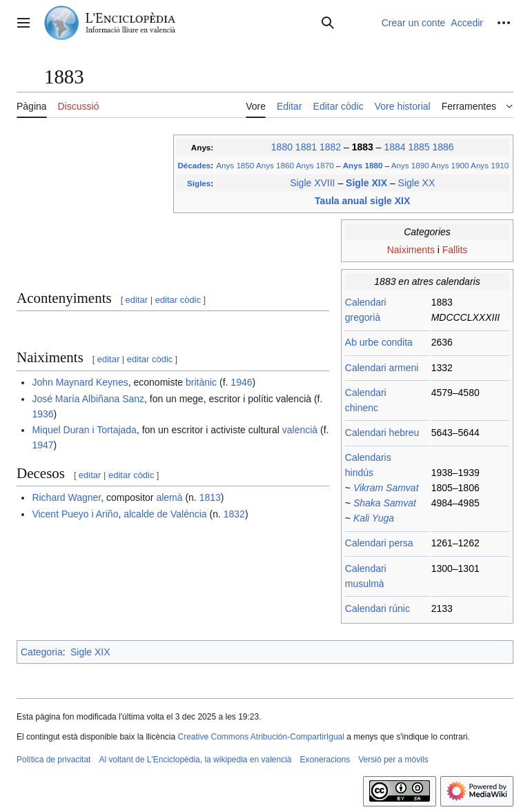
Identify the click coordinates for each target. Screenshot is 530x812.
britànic (201, 382)
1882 (330, 147)
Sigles (199, 183)
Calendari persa (379, 543)
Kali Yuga (374, 518)
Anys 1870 (315, 165)
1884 (394, 147)
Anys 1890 (410, 165)
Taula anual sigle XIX (362, 201)
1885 (419, 147)
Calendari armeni (382, 368)
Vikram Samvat (386, 488)
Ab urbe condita (379, 342)
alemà (169, 497)
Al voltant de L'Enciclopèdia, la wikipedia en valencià (195, 760)
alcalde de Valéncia (165, 514)
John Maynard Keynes (80, 382)
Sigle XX (417, 183)
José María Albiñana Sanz (88, 399)
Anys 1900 (450, 165)
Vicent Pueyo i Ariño (75, 514)
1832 (234, 514)
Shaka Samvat (385, 503)
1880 (282, 147)
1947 (42, 445)
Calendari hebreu (382, 433)
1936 (42, 414)
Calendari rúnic (377, 608)
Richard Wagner (66, 497)
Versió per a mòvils (393, 760)
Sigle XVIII (312, 183)
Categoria (42, 652)
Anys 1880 (364, 165)
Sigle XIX (368, 183)
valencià (300, 430)
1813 (210, 497)
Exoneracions (325, 760)
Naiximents (411, 250)
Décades (194, 165)
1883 (364, 147)
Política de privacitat (53, 760)
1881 (306, 147)
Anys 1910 (490, 165)
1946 (241, 382)
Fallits (455, 250)
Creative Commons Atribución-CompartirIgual (261, 737)
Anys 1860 (275, 165)
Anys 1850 (235, 165)
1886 (443, 147)
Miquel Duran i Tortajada (84, 430)
